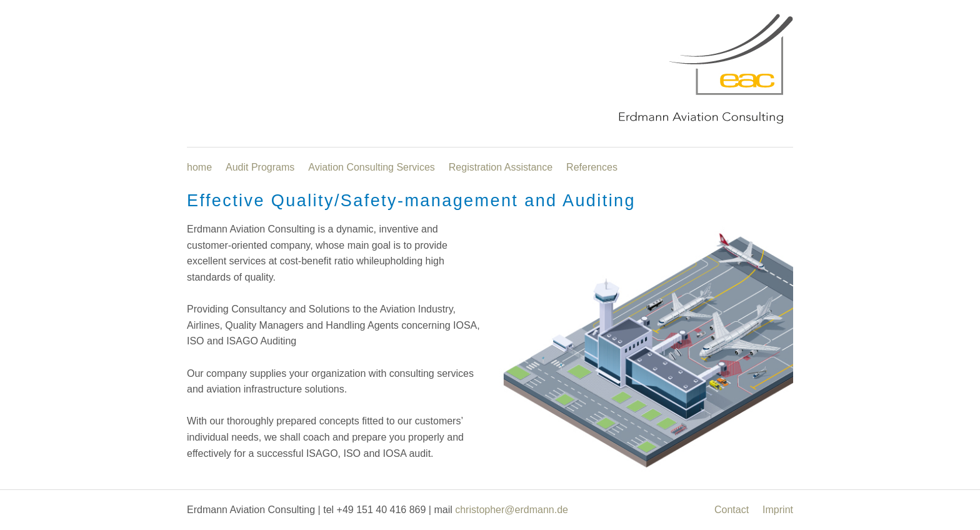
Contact (732, 510)
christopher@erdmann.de (512, 510)
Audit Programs (260, 167)
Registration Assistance (501, 167)
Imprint (778, 510)
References (592, 167)
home (199, 167)
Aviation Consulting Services (371, 167)
